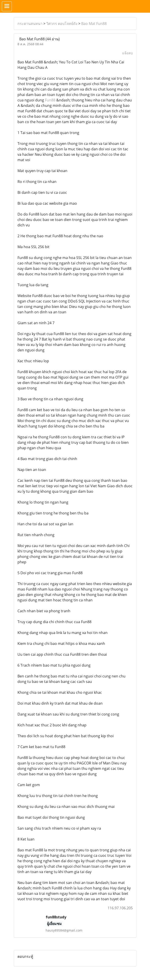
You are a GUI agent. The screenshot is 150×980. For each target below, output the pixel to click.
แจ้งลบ (127, 53)
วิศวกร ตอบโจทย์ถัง (62, 24)
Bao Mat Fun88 (94, 24)
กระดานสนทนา (30, 24)
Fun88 (50, 100)
